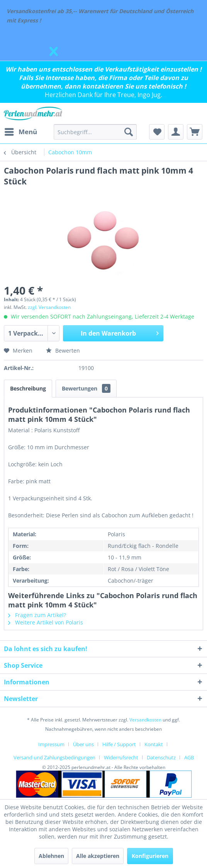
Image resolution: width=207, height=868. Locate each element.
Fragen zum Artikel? (37, 615)
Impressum (51, 744)
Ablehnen (51, 856)
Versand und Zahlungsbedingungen (54, 757)
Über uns (83, 744)
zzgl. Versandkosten (49, 307)
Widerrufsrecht (121, 757)
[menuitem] (20, 132)
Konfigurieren (150, 856)
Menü (21, 131)
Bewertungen (86, 388)
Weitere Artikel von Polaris (46, 622)
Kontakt (154, 744)
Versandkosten (145, 720)
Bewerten (63, 350)
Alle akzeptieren (98, 856)
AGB (189, 757)
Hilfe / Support (119, 744)
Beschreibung (28, 388)
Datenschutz (161, 757)
